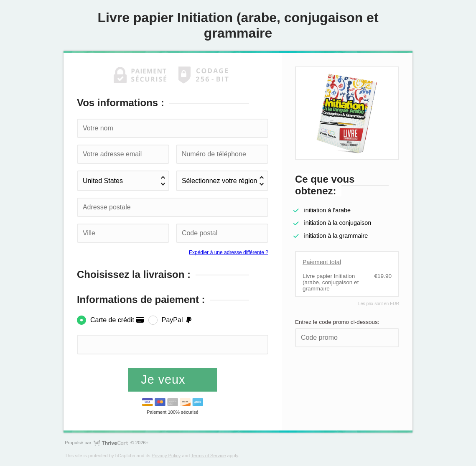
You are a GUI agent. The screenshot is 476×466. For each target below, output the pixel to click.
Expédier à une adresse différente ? (229, 252)
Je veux (165, 379)
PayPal (177, 320)
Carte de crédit (117, 320)
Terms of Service (208, 456)
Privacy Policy (166, 456)
